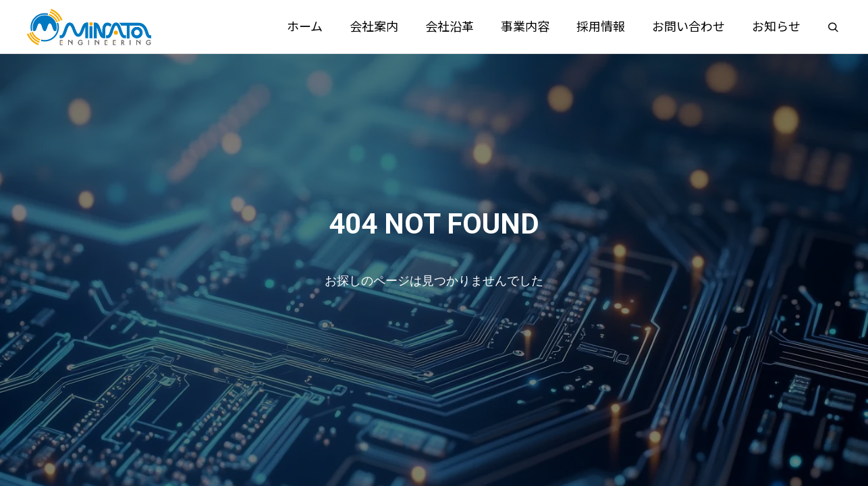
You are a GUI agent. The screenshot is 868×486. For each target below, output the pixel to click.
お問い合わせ (688, 27)
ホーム (305, 27)
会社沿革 (450, 27)
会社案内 (374, 27)
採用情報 (601, 27)
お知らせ (776, 27)
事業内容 (525, 27)
